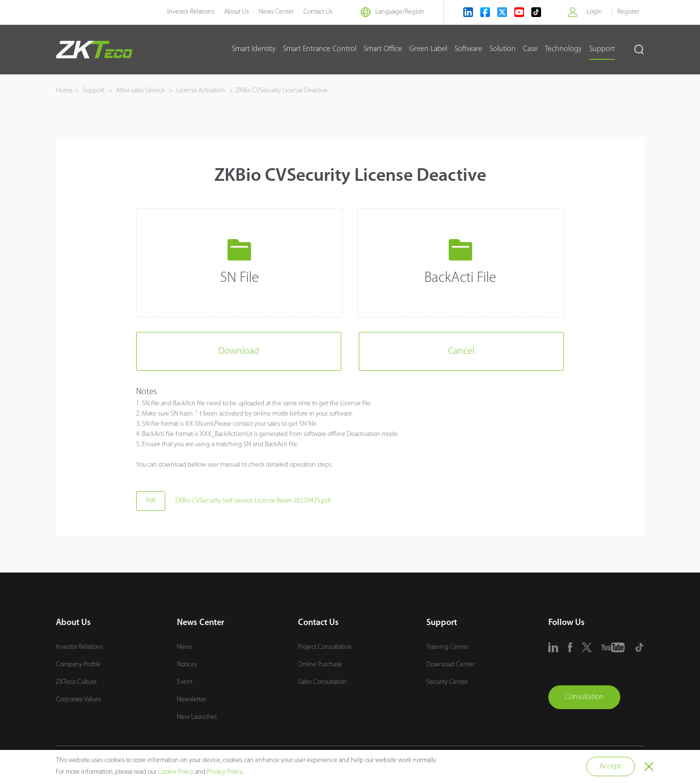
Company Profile (78, 665)
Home (64, 91)
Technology (563, 49)
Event (185, 682)
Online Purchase (320, 665)
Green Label (428, 49)
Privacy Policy (225, 772)
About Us (235, 12)
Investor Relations (189, 12)
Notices (187, 665)
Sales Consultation (323, 682)
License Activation (201, 91)
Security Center (447, 682)
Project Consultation (325, 647)
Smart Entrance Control (320, 49)
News (184, 647)
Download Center (450, 665)
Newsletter (192, 700)
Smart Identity (254, 49)
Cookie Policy (176, 772)
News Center (274, 12)
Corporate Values (79, 700)
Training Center (447, 647)
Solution (503, 49)
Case (530, 49)
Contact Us (316, 12)
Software (468, 49)
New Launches (197, 717)
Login (595, 12)
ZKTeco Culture (76, 682)
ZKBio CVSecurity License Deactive (281, 91)
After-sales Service (140, 91)
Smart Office (383, 49)
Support (602, 49)
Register (628, 12)
